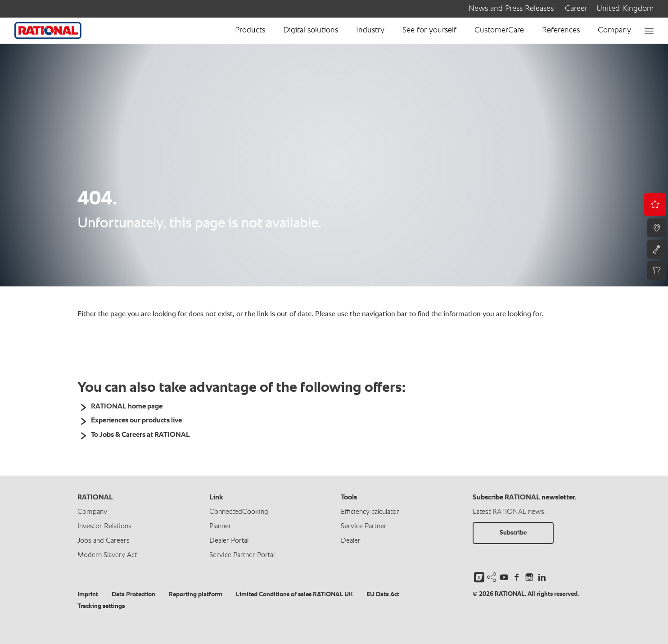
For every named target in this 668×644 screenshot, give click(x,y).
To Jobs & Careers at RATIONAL (140, 435)
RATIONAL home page (127, 407)
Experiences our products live (136, 421)
